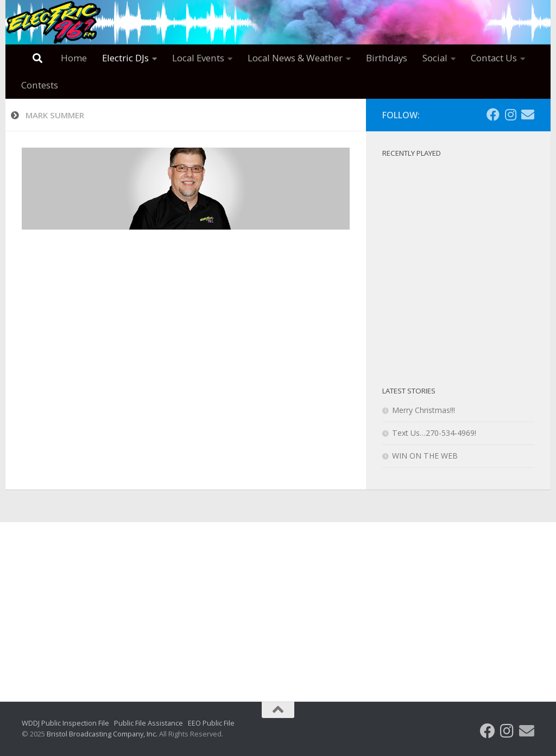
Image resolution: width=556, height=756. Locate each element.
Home (74, 58)
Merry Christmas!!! (424, 410)
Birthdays (387, 58)
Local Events (198, 58)
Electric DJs (125, 58)
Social (435, 58)
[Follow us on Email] (528, 115)
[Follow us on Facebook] (493, 115)
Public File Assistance (149, 723)
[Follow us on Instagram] (510, 115)
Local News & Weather (295, 58)
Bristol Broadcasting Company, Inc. (102, 734)
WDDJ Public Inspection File (65, 723)
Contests (40, 85)
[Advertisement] (278, 603)
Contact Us (494, 58)
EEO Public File (211, 723)
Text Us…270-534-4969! (434, 433)
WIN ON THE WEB (425, 456)
